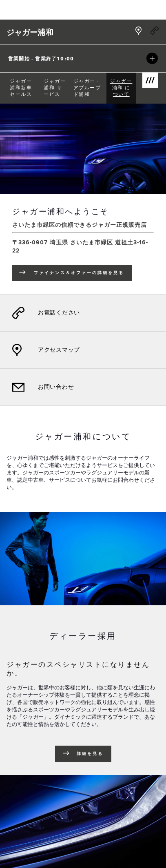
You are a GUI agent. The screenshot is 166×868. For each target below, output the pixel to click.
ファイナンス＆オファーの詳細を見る (83, 274)
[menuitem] (23, 88)
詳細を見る (90, 754)
